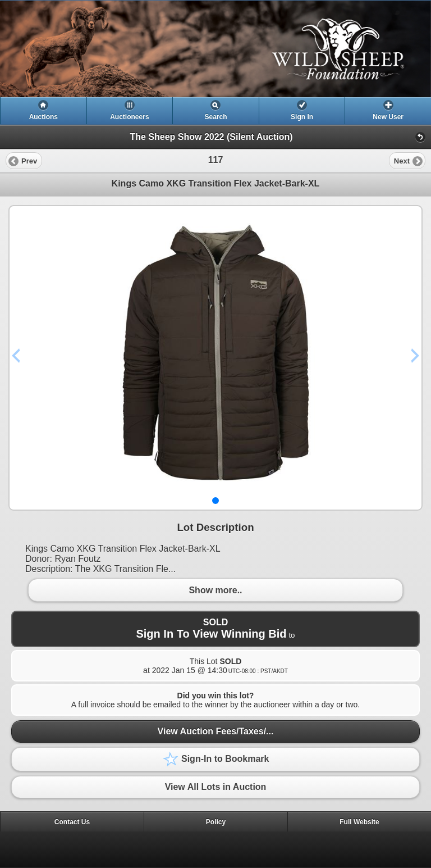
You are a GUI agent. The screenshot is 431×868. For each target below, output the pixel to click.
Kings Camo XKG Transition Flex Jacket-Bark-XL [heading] (216, 183)
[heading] (215, 49)
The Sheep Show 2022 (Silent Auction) (211, 137)
